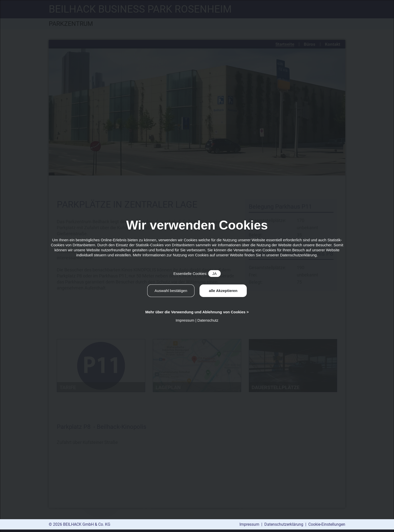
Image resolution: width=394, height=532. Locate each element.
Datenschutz (208, 320)
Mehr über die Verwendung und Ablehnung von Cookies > (197, 312)
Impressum (250, 524)
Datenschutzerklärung (284, 524)
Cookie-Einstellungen (327, 524)
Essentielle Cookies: (197, 274)
